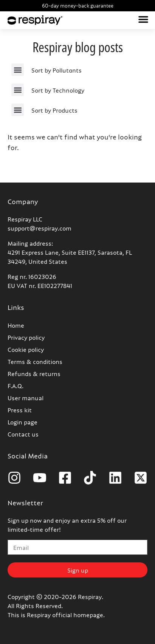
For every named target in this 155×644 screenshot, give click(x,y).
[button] (143, 19)
